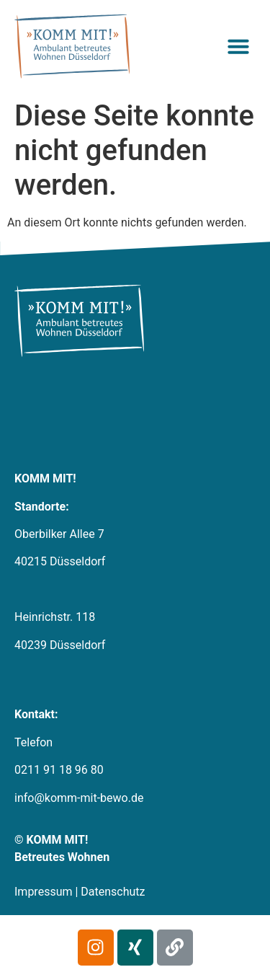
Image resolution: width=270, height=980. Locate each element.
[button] (238, 46)
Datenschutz (113, 892)
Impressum (44, 892)
